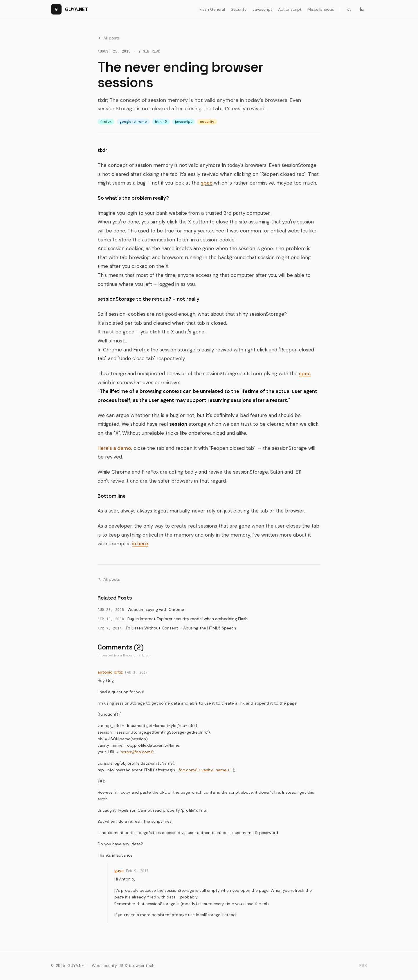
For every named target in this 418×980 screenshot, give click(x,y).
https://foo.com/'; (137, 752)
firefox (106, 122)
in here (140, 544)
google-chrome (133, 122)
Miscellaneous (321, 9)
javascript (183, 122)
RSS (363, 965)
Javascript (262, 9)
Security (239, 9)
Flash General (212, 9)
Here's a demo (114, 448)
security (207, 122)
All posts (109, 38)
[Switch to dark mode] (362, 9)
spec (207, 183)
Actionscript (290, 9)
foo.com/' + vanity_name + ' (205, 770)
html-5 (161, 122)
